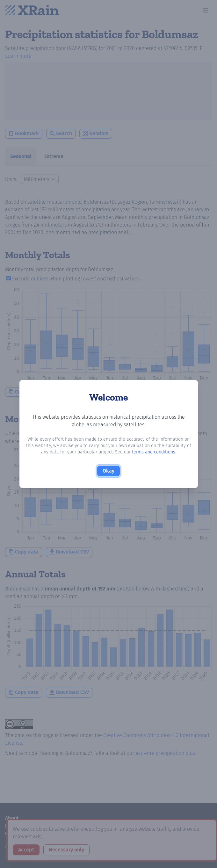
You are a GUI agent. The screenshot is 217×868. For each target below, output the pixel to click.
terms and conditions (154, 452)
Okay (108, 471)
